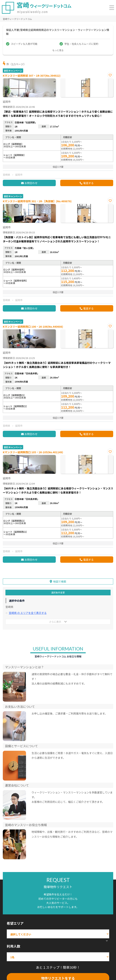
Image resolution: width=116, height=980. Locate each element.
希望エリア (15, 923)
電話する (88, 183)
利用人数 (13, 946)
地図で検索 (60, 581)
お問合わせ (31, 183)
